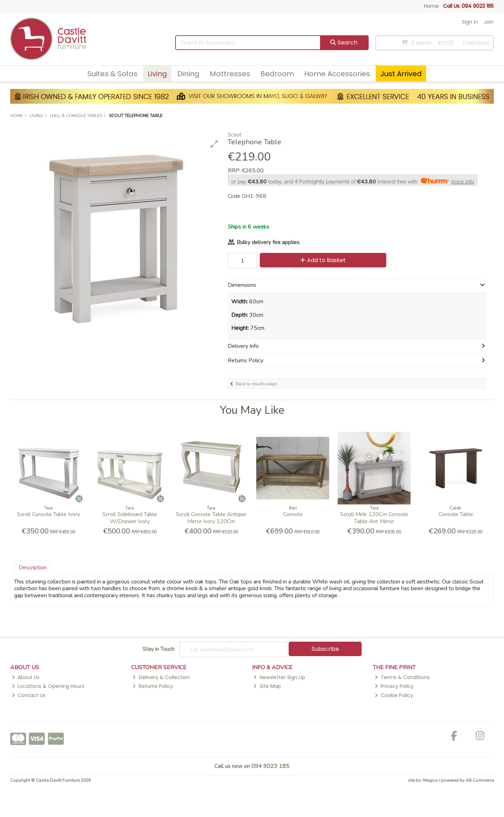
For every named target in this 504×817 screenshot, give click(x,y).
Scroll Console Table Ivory (48, 514)
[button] (214, 144)
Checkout (476, 43)
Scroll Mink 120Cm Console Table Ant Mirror (374, 518)
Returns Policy (153, 686)
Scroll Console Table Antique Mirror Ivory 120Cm (211, 518)
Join (489, 22)
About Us (26, 677)
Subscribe (325, 649)
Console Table (456, 514)
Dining (188, 74)
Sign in (470, 22)
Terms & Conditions (402, 677)
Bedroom (277, 74)
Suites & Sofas (112, 74)
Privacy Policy (394, 686)
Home (431, 6)
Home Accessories (337, 74)
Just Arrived (401, 74)
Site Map (267, 686)
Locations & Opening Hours (48, 686)
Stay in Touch (158, 649)
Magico (430, 780)
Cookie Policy (394, 695)
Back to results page (256, 384)
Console (293, 514)
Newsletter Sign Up (279, 677)
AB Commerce (480, 780)
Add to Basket (323, 260)
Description (33, 568)
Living (157, 74)
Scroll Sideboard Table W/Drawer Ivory (130, 518)
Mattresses (230, 74)
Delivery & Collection (161, 677)
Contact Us (29, 695)
